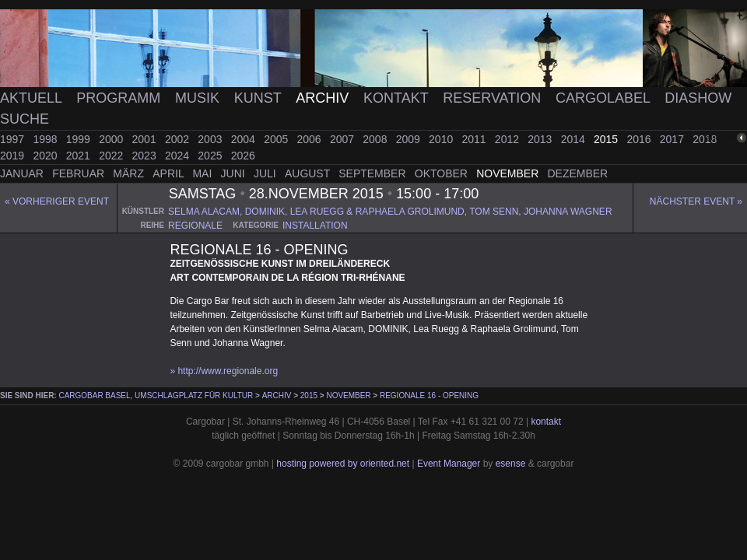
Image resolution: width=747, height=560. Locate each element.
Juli (267, 173)
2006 (311, 139)
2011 (475, 139)
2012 (509, 139)
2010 (442, 139)
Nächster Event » (696, 201)
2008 (376, 139)
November (509, 173)
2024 (179, 156)
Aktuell (33, 98)
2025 (211, 156)
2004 (245, 139)
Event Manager (449, 464)
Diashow (698, 98)
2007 (344, 139)
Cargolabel (605, 98)
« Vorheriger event (57, 201)
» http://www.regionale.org (224, 371)
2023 (146, 156)
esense (511, 464)
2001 (146, 139)
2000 (112, 139)
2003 (211, 139)
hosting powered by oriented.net (343, 464)
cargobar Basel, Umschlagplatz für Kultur (156, 395)
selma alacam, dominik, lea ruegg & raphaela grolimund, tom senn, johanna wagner (390, 212)
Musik (199, 98)
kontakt (546, 422)
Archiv (324, 98)
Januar (23, 173)
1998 (46, 139)
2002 (179, 139)
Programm (120, 98)
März (130, 173)
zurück (721, 138)
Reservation (494, 98)
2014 (575, 139)
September (373, 173)
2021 (80, 156)
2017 (673, 139)
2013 (541, 139)
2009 (410, 139)
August (309, 173)
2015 (607, 139)
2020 (46, 156)
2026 (243, 156)
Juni (235, 173)
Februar (80, 173)
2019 (14, 156)
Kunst (260, 98)
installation (315, 226)
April (170, 173)
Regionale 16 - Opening (429, 395)
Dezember (578, 173)
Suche (25, 119)
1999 (80, 139)
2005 (277, 139)
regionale (195, 226)
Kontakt (398, 98)
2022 (112, 156)
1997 (14, 139)
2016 (640, 139)
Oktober (443, 173)
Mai (203, 173)
